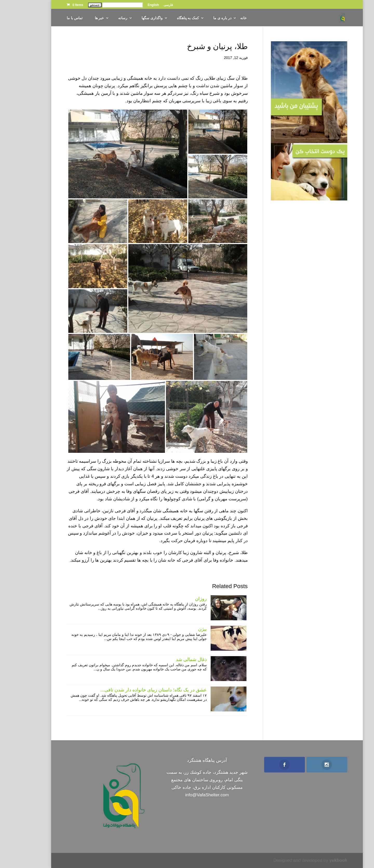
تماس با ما (55, 18)
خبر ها (79, 18)
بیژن (182, 629)
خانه (223, 18)
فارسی (148, 5)
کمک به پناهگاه (168, 18)
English (133, 5)
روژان (181, 599)
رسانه (103, 18)
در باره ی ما (202, 18)
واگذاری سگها (132, 18)
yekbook (318, 860)
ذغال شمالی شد (171, 660)
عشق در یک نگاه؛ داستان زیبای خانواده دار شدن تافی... (134, 690)
